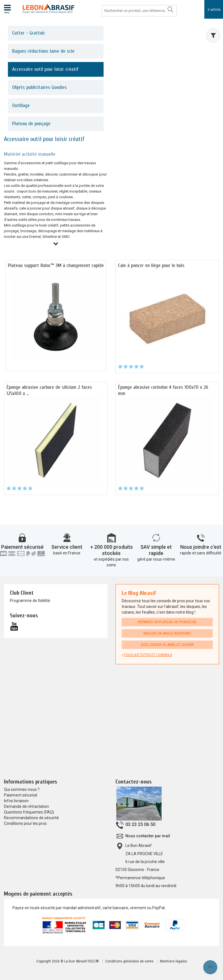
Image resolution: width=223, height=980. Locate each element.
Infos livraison (16, 801)
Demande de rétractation (26, 807)
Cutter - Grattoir (29, 33)
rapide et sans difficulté (201, 553)
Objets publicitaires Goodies (39, 87)
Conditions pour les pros (25, 824)
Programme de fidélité (30, 601)
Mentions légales (173, 961)
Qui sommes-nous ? (22, 790)
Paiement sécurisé (22, 547)
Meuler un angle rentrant (167, 634)
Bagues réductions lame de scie (43, 51)
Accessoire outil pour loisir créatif (45, 69)
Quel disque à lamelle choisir (167, 645)
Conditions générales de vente (129, 961)
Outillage (21, 105)
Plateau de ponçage (31, 124)
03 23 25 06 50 (140, 825)
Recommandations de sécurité (31, 818)
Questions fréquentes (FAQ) (29, 812)
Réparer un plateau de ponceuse (167, 622)
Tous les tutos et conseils (148, 655)
